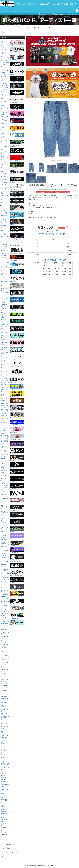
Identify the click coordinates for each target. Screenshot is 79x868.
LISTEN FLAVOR (17, 114)
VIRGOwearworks (17, 194)
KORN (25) (4, 660)
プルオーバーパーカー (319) (5, 61)
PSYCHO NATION (17, 100)
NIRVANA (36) (5, 726)
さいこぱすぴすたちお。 (17, 251)
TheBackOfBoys (17, 494)
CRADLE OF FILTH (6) (4, 578)
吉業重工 (17, 180)
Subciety (17, 72)
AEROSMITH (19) (4, 495)
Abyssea (17, 222)
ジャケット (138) (4, 42)
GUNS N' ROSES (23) (4, 629)
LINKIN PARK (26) (4, 670)
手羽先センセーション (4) (4, 419)
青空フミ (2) (4, 317)
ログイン (43, 14)
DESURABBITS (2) (5, 237)
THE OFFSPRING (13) (4, 824)
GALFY (17, 43)
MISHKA (17, 501)
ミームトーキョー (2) (4, 455)
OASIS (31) (4, 729)
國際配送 (58, 192)
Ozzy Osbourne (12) (5, 732)
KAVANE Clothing (17, 258)
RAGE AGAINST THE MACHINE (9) (5, 763)
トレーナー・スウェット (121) (4, 66)
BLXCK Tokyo (17, 465)
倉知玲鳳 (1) (4, 347)
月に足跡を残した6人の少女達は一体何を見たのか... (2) (5, 408)
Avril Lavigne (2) (4, 524)
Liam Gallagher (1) (5, 666)
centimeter (17, 173)
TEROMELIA (17, 543)
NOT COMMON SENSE (17, 587)
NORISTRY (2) (5, 436)
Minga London (17, 93)
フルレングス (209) (4, 109)
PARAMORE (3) (4, 739)
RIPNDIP (17, 136)
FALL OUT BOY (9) (4, 610)
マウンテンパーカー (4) (4, 53)
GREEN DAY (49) (4, 625)
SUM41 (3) (4, 809)
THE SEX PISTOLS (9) (4, 781)
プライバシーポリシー (13, 856)
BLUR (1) (3, 553)
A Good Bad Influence (17, 79)
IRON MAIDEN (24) (5, 633)
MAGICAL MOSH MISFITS (17, 143)
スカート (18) (4, 117)
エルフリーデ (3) (4, 330)
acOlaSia (17, 580)
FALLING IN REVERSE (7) (4, 606)
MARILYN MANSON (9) (4, 683)
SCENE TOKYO (17, 58)
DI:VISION (17, 472)
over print (17, 50)
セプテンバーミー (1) (4, 395)
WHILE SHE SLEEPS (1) (4, 834)
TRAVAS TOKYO (17, 244)
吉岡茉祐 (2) (4, 470)
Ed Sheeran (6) (5, 594)
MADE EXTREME (17, 364)
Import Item (17, 594)
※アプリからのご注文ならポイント (53, 234)
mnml (17, 208)
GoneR (17, 401)
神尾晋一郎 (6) (5, 333)
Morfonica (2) (4, 267)
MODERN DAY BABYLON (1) (5, 698)
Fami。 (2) (4, 241)
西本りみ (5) (4, 433)
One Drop (17, 336)
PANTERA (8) (4, 735)
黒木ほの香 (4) (5, 350)
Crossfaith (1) (4, 228)
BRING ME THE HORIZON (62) (5, 557)
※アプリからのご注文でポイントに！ (39, 27)
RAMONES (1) (5, 767)
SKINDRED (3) (5, 784)
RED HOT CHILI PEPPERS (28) (5, 772)
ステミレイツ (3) (4, 391)
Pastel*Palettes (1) (5, 270)
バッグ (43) (4, 144)
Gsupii (17, 350)
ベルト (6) (3, 149)
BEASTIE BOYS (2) (3, 536)
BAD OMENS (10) (4, 528)
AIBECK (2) (4, 210)
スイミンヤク (17, 536)
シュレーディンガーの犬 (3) (5, 381)
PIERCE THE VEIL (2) (4, 747)
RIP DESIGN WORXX (17, 616)
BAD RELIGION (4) (4, 532)
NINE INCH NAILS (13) (4, 723)
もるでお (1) (4, 464)
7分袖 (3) (3, 83)
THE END (17, 357)
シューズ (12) (4, 162)
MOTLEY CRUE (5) (3, 706)
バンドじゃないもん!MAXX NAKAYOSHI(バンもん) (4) (5, 441)
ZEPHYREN (17, 566)
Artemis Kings (17, 237)
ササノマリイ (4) (4, 368)
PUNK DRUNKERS (61, 189)
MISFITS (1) (4, 694)
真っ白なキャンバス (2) (4, 451)
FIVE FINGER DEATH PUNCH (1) (4, 615)
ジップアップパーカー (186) (5, 57)
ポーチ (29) (4, 147)
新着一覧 (72, 14)
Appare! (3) (4, 213)
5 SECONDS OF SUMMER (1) (4, 488)
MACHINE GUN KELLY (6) (4, 675)
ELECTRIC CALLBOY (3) (4, 598)
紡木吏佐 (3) (4, 416)
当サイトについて (13, 844)
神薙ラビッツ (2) (4, 336)
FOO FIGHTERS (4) (5, 620)
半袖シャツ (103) (4, 91)
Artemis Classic (17, 229)
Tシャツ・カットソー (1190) (5, 76)
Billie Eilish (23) (5, 540)
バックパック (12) (4, 153)
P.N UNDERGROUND (17, 107)
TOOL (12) (4, 828)
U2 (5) (2, 830)
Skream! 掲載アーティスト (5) (4, 294)
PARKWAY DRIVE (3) (4, 743)
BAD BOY (17, 415)
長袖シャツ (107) (4, 80)
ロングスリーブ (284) (4, 71)
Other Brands (17, 602)
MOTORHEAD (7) (5, 710)
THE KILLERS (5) (5, 648)
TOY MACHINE (17, 166)
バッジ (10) (4, 185)
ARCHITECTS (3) (5, 502)
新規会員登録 (57, 14)
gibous (17, 151)
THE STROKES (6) (4, 806)
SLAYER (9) (4, 787)
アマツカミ (17, 272)
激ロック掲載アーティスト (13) (4, 354)
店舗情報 (73, 4)
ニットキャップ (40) (4, 133)
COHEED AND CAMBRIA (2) (5, 574)
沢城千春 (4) (4, 371)
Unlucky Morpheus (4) (4, 314)
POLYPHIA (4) (5, 755)
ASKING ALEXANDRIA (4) (4, 507)
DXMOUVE (17, 329)
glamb (17, 65)
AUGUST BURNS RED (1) (4, 513)
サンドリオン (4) (4, 375)
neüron (17, 343)
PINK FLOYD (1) (4, 751)
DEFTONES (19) (4, 587)
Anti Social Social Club (17, 573)
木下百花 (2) (4, 342)
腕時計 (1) (3, 174)
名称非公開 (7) (5, 461)
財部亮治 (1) (4, 401)
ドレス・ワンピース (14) (4, 120)
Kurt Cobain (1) (5, 662)
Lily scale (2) (4, 260)
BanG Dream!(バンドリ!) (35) (4, 221)
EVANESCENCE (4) (5, 602)
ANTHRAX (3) (4, 499)
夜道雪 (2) (3, 473)
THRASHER (17, 387)
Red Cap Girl (17, 121)
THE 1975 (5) (4, 483)
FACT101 (17, 508)
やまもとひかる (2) (4, 467)
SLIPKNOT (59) (4, 794)
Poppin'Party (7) (4, 274)
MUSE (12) (4, 714)
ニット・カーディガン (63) (4, 86)
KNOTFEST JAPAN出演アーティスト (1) (5, 656)
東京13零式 (17, 279)
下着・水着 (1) (5, 182)
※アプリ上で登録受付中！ (53, 260)
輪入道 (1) (3, 475)
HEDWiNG (17, 479)
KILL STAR (17, 86)
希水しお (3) (4, 340)
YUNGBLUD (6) (4, 838)
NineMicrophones (17, 308)
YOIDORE (17, 129)
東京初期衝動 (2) (4, 423)
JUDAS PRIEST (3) (4, 641)
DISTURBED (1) (4, 591)
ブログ (66, 4)
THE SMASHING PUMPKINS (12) (4, 800)
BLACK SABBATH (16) (5, 543)
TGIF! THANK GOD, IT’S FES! (17, 372)
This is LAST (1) (4, 309)
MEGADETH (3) (4, 687)
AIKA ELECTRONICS (17, 423)
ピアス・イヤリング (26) (4, 168)
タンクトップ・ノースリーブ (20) (4, 100)
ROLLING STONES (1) (4, 777)
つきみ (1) (3, 413)
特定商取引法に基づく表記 (13, 852)
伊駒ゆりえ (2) (5, 322)
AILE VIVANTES (17, 458)
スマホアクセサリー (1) (4, 188)
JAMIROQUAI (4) (4, 637)
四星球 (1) (3, 385)
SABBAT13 (17, 315)
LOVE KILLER (17, 550)
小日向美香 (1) (5, 358)
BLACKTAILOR (17, 201)
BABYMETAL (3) (4, 216)
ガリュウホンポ (17, 522)
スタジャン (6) (5, 45)
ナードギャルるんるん (17, 444)
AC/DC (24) (4, 492)
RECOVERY (17, 187)
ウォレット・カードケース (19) (4, 158)
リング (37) (4, 171)
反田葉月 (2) (4, 403)
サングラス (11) (4, 137)
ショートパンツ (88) (4, 113)
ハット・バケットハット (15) (4, 128)
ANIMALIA (17, 529)
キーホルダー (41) (4, 196)
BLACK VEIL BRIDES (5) (4, 547)
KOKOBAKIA (17, 380)
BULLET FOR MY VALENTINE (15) (4, 564)
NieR (17, 451)
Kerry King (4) (4, 645)
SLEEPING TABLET (17, 265)
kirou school (17, 623)
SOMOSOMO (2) (4, 299)
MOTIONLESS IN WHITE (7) (5, 702)
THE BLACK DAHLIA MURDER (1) (4, 818)
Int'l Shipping (41, 192)
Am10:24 (17, 322)
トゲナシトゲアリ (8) (4, 428)
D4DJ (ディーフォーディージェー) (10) (4, 232)
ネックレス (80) (4, 141)
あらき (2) (3, 320)
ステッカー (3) (5, 200)
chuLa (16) (4, 225)
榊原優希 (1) (4, 365)
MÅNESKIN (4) (5, 679)
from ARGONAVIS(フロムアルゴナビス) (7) (5, 246)
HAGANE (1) (4, 251)
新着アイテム (21, 4)
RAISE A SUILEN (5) (4, 278)
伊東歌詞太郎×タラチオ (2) (5, 325)
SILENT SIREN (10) (5, 289)
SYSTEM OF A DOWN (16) (5, 813)
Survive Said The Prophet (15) (4, 304)
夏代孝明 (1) (4, 431)
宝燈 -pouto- (17, 286)
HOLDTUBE (17, 609)
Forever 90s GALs (17, 437)
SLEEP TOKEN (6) (5, 790)
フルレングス (43, 189)
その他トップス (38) (4, 105)
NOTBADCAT (17, 300)
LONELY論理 (17, 487)
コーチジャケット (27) (4, 49)
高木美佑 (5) (4, 398)
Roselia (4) (4, 286)
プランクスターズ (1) (4, 447)
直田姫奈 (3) (4, 387)
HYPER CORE (17, 515)
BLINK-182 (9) (5, 551)
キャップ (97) (4, 123)
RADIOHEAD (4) (4, 758)
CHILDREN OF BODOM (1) (5, 570)
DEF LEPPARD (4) (5, 583)
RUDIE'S (17, 215)
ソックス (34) (4, 165)
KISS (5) (3, 652)
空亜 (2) (3, 345)
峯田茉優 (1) (4, 459)
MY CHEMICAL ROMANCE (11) (5, 718)
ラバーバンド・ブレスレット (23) (4, 178)
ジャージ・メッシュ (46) (4, 95)
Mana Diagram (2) (5, 263)
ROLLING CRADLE (17, 394)
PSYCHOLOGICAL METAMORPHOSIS (17, 558)
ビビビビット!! (17, 430)
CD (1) (2, 202)
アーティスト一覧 (44, 4)
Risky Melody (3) (4, 283)
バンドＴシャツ (57, 4)
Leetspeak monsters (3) (4, 257)
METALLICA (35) (4, 691)
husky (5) (3, 253)
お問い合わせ (13, 848)
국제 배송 (66, 192)
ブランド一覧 (32, 4)
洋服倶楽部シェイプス (17, 408)
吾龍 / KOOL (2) (4, 361)
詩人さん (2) (4, 378)
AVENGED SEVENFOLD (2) (4, 519)
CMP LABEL (17, 293)
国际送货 (50, 192)
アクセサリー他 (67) (4, 192)
